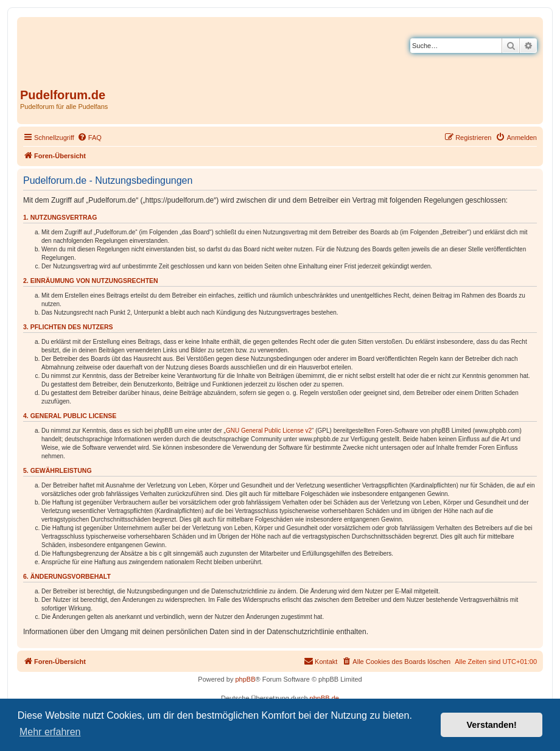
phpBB (245, 679)
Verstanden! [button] (492, 725)
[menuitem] (89, 138)
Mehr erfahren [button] (50, 732)
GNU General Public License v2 (269, 431)
